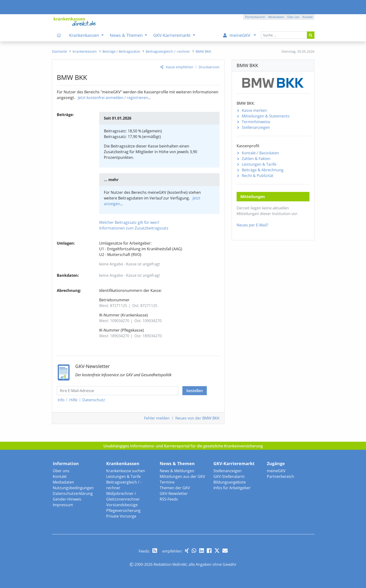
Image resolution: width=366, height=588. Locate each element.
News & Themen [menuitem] (127, 35)
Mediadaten (63, 482)
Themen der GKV (175, 488)
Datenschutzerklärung (73, 493)
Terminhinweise (256, 122)
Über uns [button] (293, 17)
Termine (167, 482)
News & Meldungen (177, 471)
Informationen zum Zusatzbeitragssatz (134, 228)
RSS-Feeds (169, 499)
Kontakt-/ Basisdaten (260, 153)
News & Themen (177, 463)
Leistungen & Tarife (259, 164)
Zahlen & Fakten (256, 159)
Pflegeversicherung (123, 510)
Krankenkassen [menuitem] (85, 35)
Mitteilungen (266, 116)
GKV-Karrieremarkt (234, 463)
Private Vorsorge (121, 516)
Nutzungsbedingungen (73, 488)
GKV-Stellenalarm (229, 476)
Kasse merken (254, 110)
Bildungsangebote (230, 482)
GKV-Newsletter (174, 493)
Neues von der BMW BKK (197, 418)
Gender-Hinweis (67, 499)
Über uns (61, 471)
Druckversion (209, 67)
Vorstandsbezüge (122, 505)
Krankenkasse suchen (126, 471)
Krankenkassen (123, 463)
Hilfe (73, 400)
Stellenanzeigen (256, 127)
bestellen (195, 391)
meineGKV (276, 471)
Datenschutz (94, 400)
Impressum (63, 505)
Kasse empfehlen (180, 67)
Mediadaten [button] (276, 17)
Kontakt (60, 476)
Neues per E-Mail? (252, 225)
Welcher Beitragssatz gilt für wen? (129, 222)
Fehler (157, 418)
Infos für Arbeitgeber (232, 488)
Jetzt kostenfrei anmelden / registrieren (113, 98)
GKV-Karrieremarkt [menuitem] (172, 35)
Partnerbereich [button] (255, 17)
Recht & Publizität (258, 176)
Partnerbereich (280, 476)
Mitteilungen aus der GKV (182, 476)
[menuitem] (59, 35)
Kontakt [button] (308, 17)
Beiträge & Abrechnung (263, 170)
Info (61, 400)
